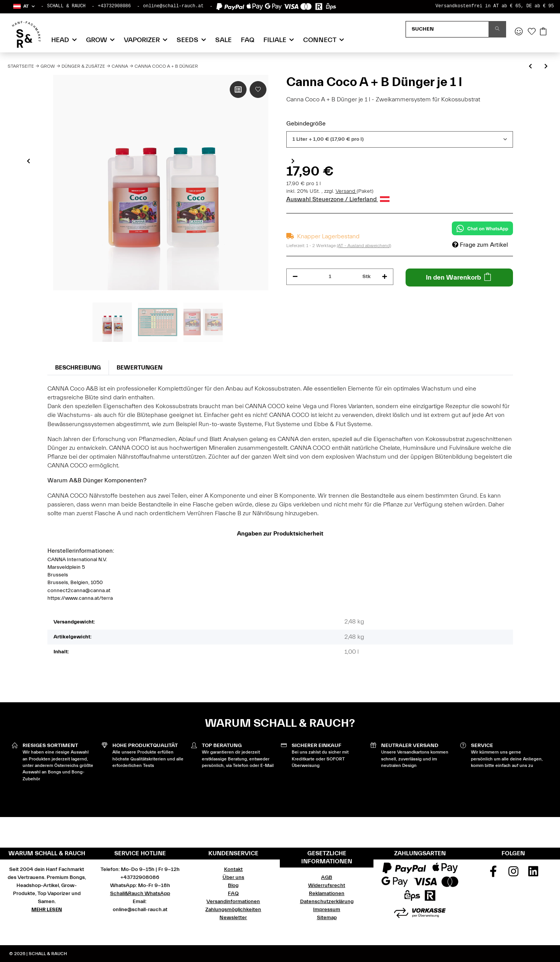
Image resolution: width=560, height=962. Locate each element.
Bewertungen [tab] (140, 368)
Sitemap (327, 918)
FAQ (248, 40)
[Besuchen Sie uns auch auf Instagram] (513, 874)
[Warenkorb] (543, 32)
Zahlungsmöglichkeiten (233, 910)
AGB (327, 877)
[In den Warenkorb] (459, 278)
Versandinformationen (233, 902)
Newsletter (233, 918)
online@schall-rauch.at (173, 6)
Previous (28, 161)
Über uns (233, 877)
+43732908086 (114, 6)
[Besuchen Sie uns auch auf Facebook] (493, 874)
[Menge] (330, 277)
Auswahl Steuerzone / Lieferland (338, 199)
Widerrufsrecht (327, 885)
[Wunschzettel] (532, 32)
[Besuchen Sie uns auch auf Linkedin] (534, 874)
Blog (233, 885)
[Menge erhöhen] (385, 277)
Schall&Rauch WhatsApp (140, 894)
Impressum (327, 910)
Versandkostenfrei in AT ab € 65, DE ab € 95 (495, 6)
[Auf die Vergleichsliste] (238, 90)
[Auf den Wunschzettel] (258, 90)
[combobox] (400, 139)
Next (293, 161)
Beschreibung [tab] (78, 368)
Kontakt (233, 869)
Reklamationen (327, 894)
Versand (346, 191)
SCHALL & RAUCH (66, 6)
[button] (24, 6)
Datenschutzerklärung (327, 902)
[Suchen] (447, 29)
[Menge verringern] (295, 277)
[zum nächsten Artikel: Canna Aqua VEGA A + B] (546, 67)
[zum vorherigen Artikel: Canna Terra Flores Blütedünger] (530, 67)
